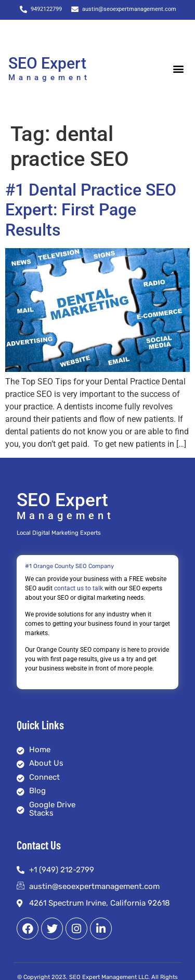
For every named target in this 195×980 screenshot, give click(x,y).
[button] (178, 68)
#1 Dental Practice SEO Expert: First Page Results (91, 210)
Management (49, 78)
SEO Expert (47, 63)
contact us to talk (79, 588)
